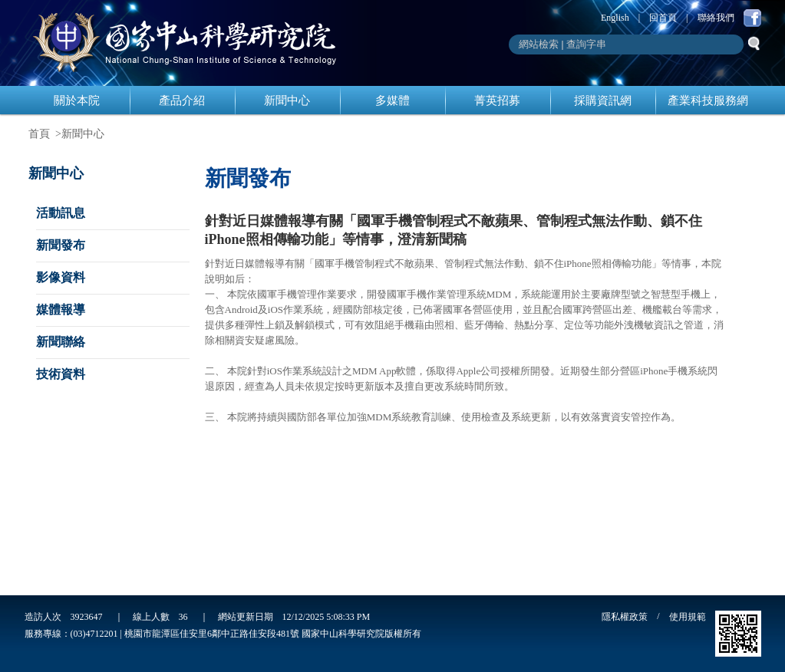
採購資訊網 (603, 100)
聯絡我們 (716, 18)
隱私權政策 (625, 617)
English (615, 18)
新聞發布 (61, 245)
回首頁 (663, 18)
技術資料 (61, 374)
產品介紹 (182, 100)
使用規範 (688, 617)
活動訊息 (61, 213)
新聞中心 (287, 100)
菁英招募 (497, 100)
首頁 (39, 134)
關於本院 (77, 100)
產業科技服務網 (708, 100)
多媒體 (392, 100)
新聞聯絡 (61, 342)
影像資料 (61, 277)
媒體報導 (61, 310)
